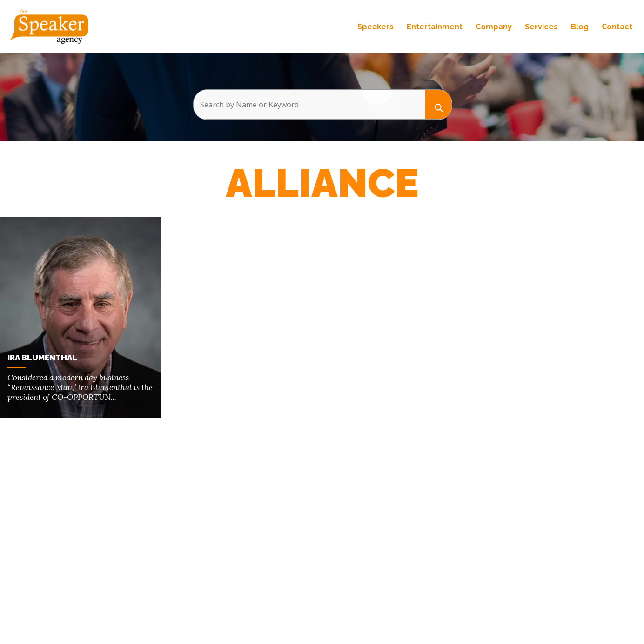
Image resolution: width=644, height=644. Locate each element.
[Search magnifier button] (438, 104)
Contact (617, 27)
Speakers (376, 27)
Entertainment (435, 27)
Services (541, 27)
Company (494, 27)
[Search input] (309, 105)
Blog (580, 27)
